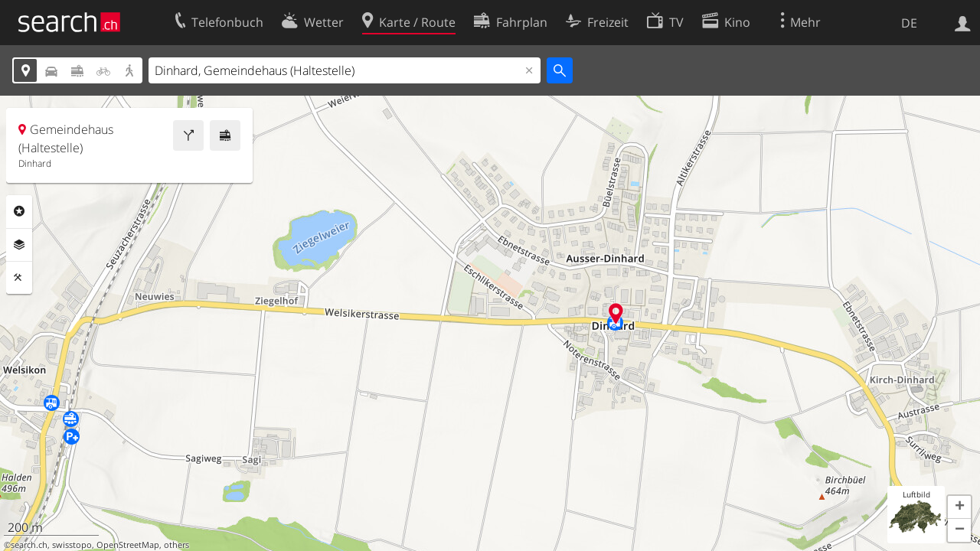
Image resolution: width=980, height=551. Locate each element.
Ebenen (19, 245)
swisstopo (72, 545)
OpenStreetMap (128, 545)
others (176, 545)
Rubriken (19, 211)
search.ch (29, 545)
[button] (959, 507)
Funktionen (19, 278)
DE (909, 23)
